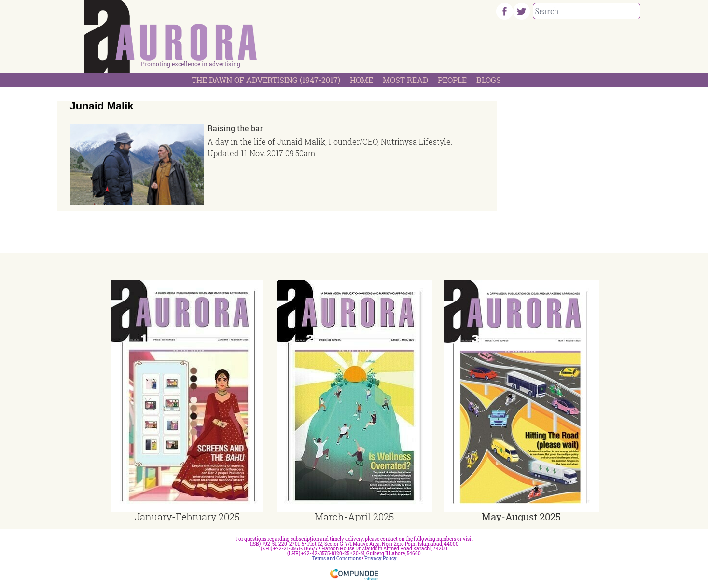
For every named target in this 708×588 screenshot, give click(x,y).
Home (361, 80)
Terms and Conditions (336, 558)
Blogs (489, 80)
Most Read (405, 80)
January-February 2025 (187, 517)
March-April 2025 (354, 517)
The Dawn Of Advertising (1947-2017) (266, 80)
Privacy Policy (381, 558)
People (452, 80)
